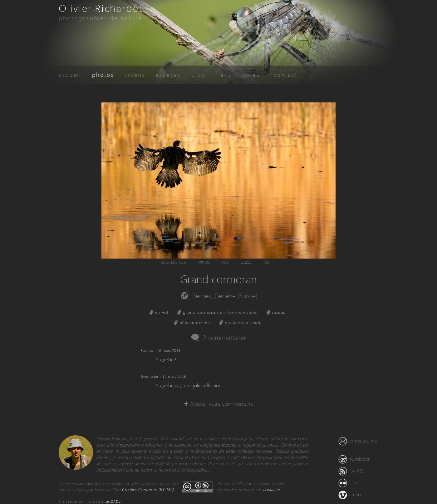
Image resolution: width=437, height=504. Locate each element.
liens (224, 74)
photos (103, 74)
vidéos (135, 74)
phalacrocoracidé (243, 322)
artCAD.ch (114, 501)
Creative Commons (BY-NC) (148, 489)
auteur (253, 74)
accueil (70, 74)
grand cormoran (220, 312)
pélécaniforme (195, 322)
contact (286, 74)
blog (199, 74)
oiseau (279, 312)
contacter (272, 489)
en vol (162, 312)
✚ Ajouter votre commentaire (219, 403)
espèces (168, 74)
